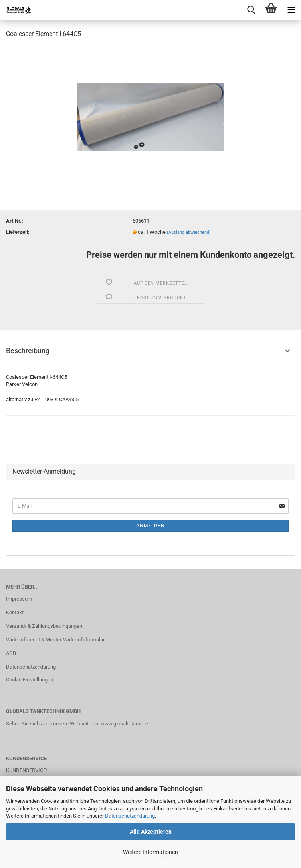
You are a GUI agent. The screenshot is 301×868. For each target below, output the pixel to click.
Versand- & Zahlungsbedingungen (44, 626)
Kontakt (15, 612)
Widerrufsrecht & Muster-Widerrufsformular (55, 640)
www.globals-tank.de (124, 724)
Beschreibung (28, 351)
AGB (11, 653)
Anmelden (150, 526)
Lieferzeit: (18, 232)
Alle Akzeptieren (151, 832)
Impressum (19, 599)
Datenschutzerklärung (130, 816)
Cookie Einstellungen (30, 680)
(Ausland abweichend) (189, 232)
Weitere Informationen (150, 852)
